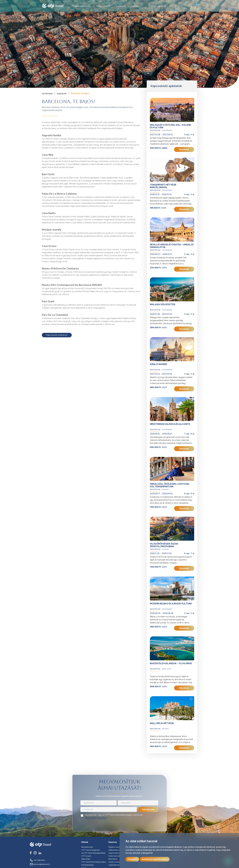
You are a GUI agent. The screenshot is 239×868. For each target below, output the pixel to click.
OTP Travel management (91, 850)
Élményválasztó (103, 6)
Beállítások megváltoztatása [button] (155, 859)
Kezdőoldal (47, 94)
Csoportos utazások (81, 6)
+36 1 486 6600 (37, 860)
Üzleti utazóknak (159, 6)
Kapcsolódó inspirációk (57, 335)
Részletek (184, 149)
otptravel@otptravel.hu (40, 864)
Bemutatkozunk (87, 847)
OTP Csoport (86, 856)
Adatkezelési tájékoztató (96, 818)
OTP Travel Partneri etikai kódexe (94, 862)
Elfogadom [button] (132, 859)
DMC (180, 6)
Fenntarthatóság (87, 865)
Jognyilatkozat (114, 865)
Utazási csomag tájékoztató (119, 862)
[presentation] (119, 826)
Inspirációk (121, 6)
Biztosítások (113, 859)
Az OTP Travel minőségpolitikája (93, 853)
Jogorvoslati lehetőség (117, 853)
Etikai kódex (86, 859)
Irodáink (135, 6)
